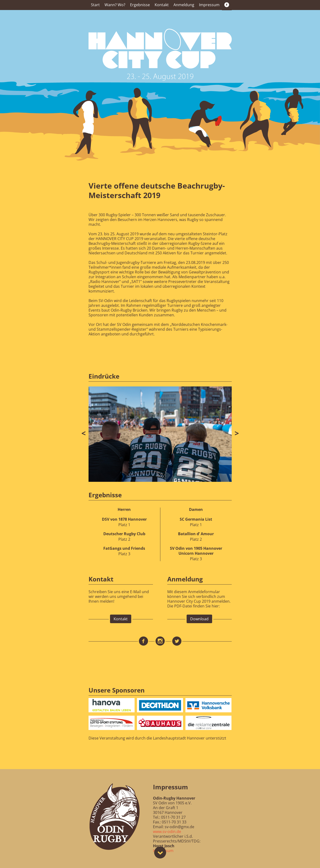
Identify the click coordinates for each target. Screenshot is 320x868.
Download (199, 619)
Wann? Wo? (115, 5)
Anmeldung (184, 5)
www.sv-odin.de (167, 832)
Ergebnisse (140, 5)
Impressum (209, 5)
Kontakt (162, 5)
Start (95, 5)
